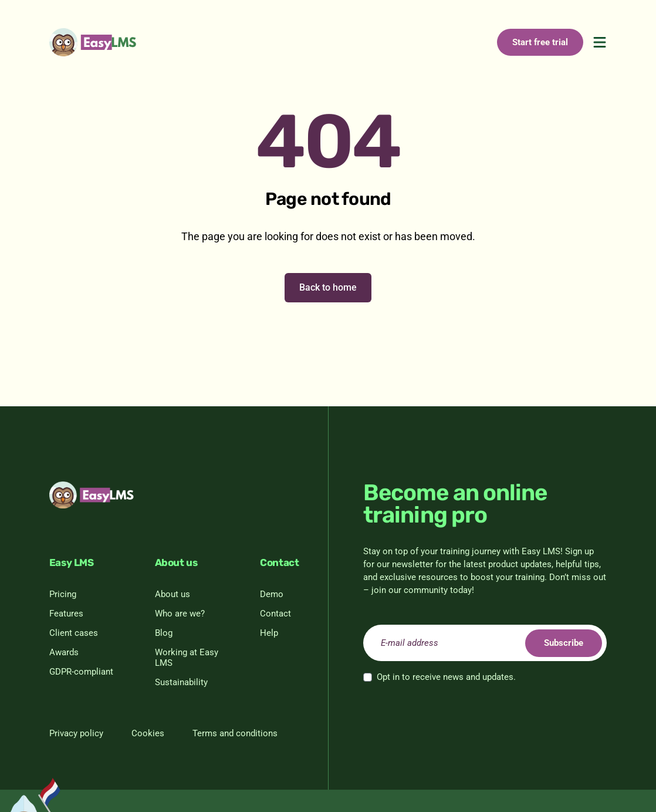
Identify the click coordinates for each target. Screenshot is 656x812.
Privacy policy (76, 733)
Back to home (328, 287)
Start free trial (540, 42)
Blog (164, 633)
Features (66, 614)
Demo (272, 594)
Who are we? (180, 614)
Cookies (148, 733)
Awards (64, 652)
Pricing (63, 594)
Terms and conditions (235, 733)
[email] (485, 643)
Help (269, 633)
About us (173, 594)
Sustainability (181, 682)
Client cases (74, 633)
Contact (275, 614)
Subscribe (562, 643)
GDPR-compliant (81, 672)
